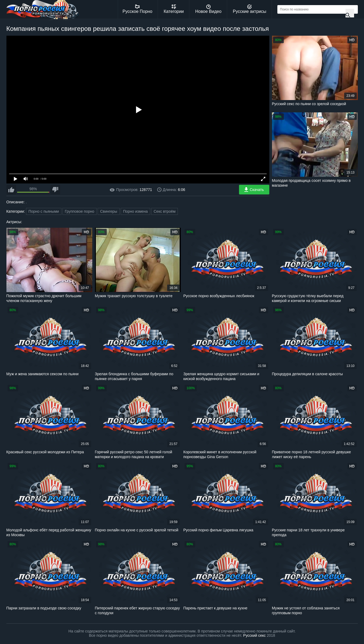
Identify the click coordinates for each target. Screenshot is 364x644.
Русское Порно (137, 9)
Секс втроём (165, 211)
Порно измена (135, 211)
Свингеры (109, 211)
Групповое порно (80, 211)
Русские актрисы (250, 9)
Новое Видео (208, 9)
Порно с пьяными (44, 211)
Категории (174, 9)
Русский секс (255, 635)
